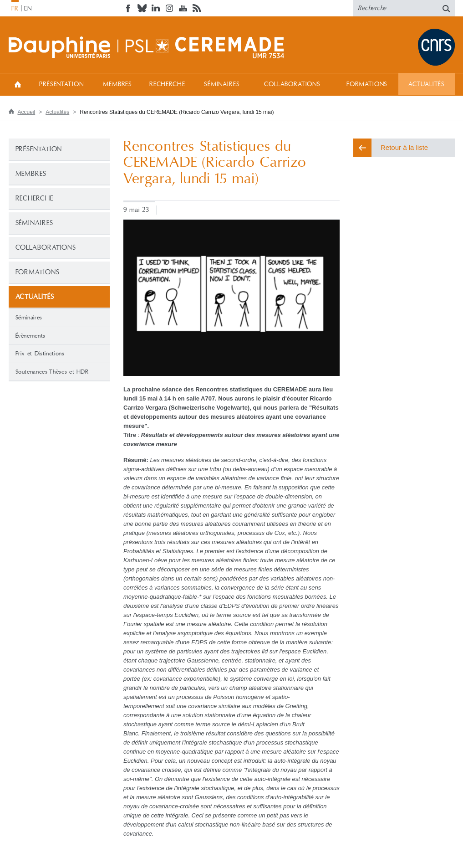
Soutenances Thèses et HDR (52, 372)
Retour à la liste (404, 147)
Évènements (31, 336)
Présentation (61, 84)
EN (28, 9)
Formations (367, 84)
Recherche (167, 84)
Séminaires (222, 84)
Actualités (427, 84)
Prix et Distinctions (40, 354)
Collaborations (292, 84)
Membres (117, 84)
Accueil (18, 84)
